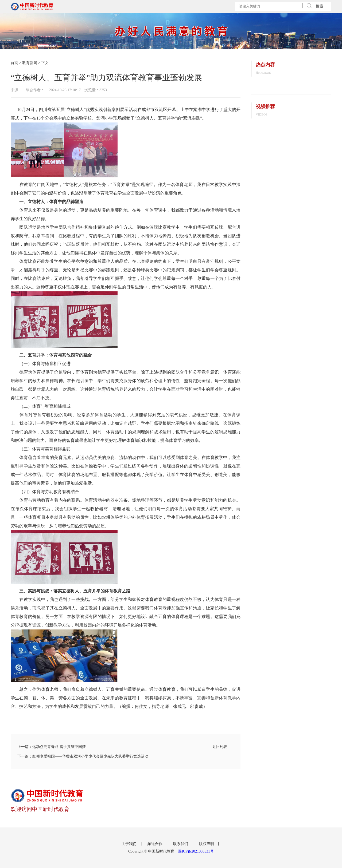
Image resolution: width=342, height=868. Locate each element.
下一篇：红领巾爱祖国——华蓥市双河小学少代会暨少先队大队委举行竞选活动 (83, 756)
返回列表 (220, 747)
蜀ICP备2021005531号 (196, 851)
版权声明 (207, 844)
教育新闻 (30, 63)
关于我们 (130, 844)
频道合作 (156, 844)
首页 (14, 63)
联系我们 (181, 844)
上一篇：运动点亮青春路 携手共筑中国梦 (52, 747)
